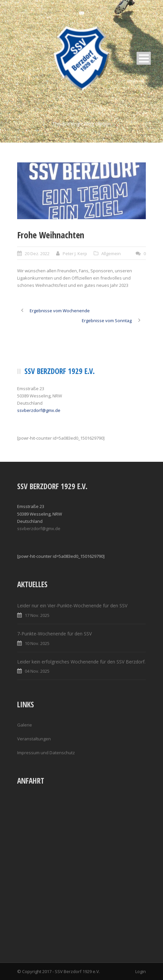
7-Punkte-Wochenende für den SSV (54, 634)
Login (141, 971)
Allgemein (111, 253)
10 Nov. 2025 (37, 643)
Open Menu (144, 58)
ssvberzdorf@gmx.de (39, 410)
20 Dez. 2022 (37, 253)
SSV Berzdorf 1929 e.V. (77, 971)
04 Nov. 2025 (37, 671)
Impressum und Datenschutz (46, 753)
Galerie (25, 725)
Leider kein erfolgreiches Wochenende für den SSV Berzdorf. (81, 662)
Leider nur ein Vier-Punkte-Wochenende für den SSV (72, 606)
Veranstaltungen (34, 739)
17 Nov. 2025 (37, 615)
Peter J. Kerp (75, 253)
